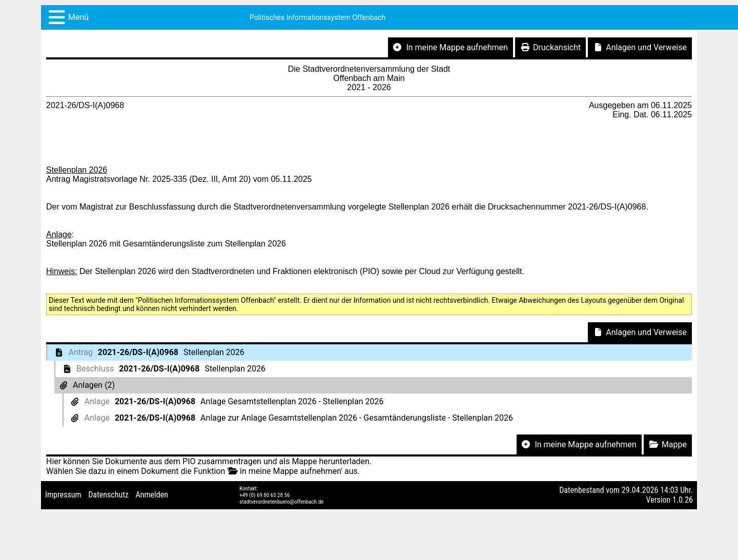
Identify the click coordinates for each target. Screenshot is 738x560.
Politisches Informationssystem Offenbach (318, 17)
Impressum (63, 495)
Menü (78, 17)
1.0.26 (683, 500)
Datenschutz (108, 495)
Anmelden (152, 495)
